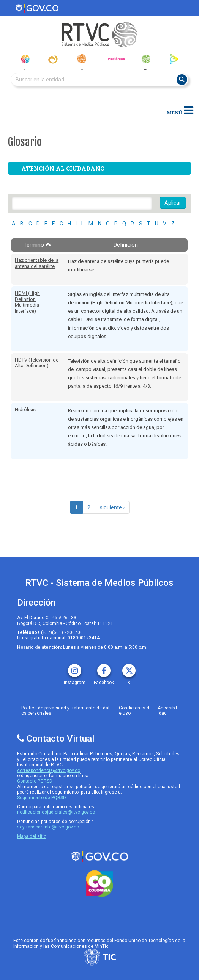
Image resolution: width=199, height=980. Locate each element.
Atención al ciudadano (63, 168)
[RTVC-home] (99, 35)
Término (37, 245)
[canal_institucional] (53, 59)
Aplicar (173, 203)
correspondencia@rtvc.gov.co (49, 770)
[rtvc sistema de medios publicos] (99, 857)
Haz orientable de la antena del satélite (37, 263)
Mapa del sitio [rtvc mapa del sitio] (32, 836)
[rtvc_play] (174, 59)
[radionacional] (81, 59)
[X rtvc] (129, 668)
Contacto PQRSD (35, 781)
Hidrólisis (25, 409)
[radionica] (117, 59)
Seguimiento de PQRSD (42, 798)
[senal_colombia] (25, 59)
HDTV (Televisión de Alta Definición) (37, 363)
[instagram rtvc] (75, 668)
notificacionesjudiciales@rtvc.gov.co (56, 812)
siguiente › (112, 507)
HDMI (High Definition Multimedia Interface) (27, 302)
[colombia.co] (99, 884)
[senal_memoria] (146, 59)
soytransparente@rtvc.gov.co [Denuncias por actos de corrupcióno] (48, 827)
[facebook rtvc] (104, 668)
